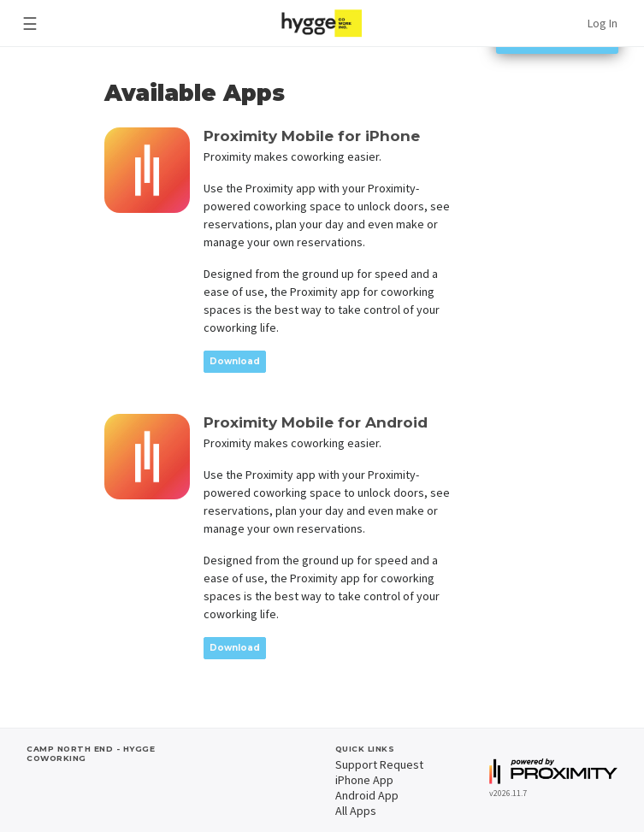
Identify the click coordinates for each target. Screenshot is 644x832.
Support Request (379, 764)
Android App (367, 795)
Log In (603, 23)
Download (235, 361)
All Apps (356, 811)
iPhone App (364, 780)
